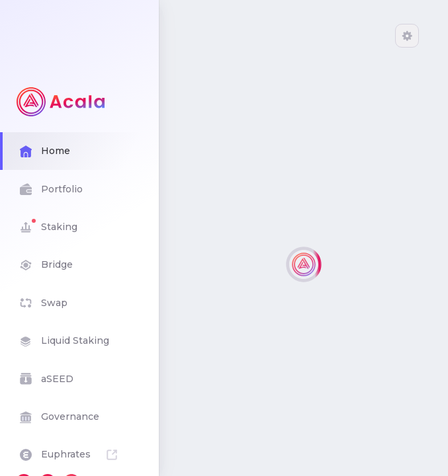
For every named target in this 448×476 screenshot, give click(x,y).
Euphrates (79, 455)
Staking (79, 227)
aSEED (79, 378)
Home (79, 151)
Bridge (79, 265)
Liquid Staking (79, 341)
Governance (79, 417)
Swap (79, 303)
